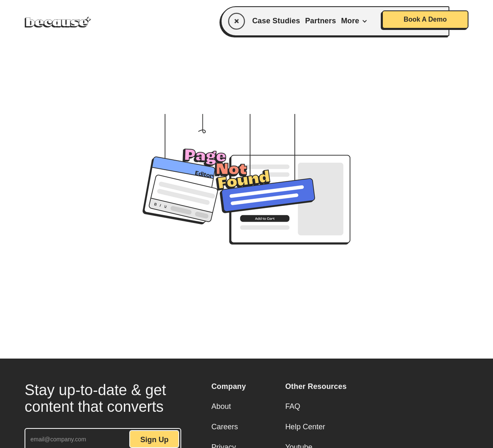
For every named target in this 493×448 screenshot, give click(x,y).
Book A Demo (425, 19)
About (221, 406)
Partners (320, 21)
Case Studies (276, 21)
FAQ (293, 406)
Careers (224, 427)
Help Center (305, 427)
